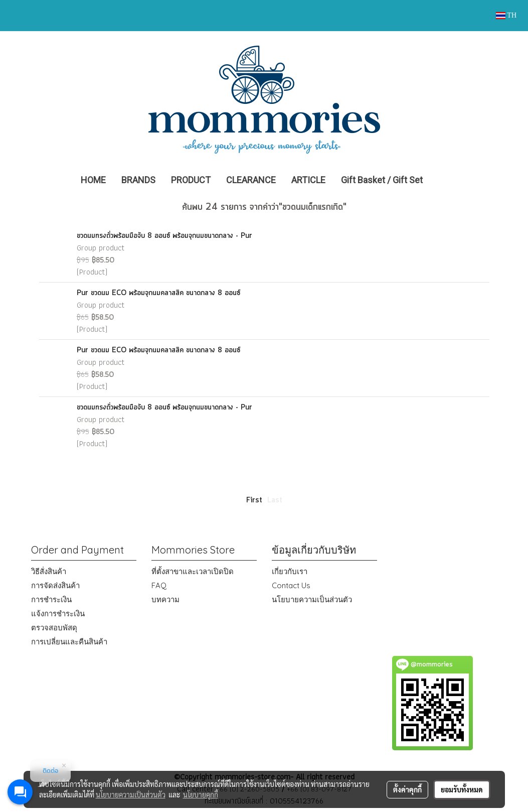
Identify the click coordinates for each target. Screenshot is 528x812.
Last (275, 500)
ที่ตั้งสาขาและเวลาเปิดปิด (193, 571)
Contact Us (291, 585)
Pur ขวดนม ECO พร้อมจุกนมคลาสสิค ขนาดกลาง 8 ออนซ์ (158, 293)
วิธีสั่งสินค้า (49, 571)
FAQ (159, 585)
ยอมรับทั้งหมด (462, 789)
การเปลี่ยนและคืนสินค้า (69, 642)
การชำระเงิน (51, 599)
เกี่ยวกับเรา (290, 571)
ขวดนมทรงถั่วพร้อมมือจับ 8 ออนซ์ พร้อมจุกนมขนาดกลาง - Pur (164, 236)
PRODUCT (191, 180)
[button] (445, 180)
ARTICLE (308, 180)
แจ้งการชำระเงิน (58, 614)
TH (506, 15)
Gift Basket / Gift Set (382, 180)
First (254, 500)
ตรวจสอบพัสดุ (54, 628)
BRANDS (138, 180)
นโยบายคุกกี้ (201, 794)
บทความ (165, 599)
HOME (93, 180)
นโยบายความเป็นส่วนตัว (312, 599)
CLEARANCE (251, 180)
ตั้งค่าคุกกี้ (407, 789)
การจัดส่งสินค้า (55, 585)
